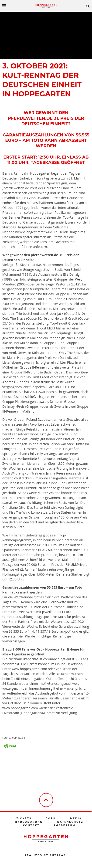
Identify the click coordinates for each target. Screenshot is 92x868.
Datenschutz (70, 822)
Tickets (24, 819)
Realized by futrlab (45, 855)
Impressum (65, 826)
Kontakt (31, 826)
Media (76, 819)
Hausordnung (29, 822)
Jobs (51, 819)
